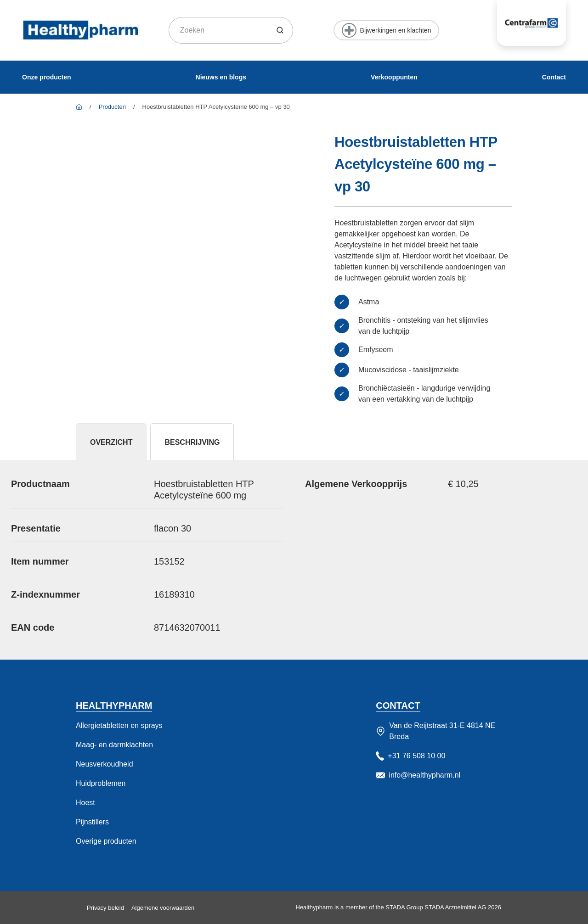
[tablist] (294, 442)
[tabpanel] (294, 560)
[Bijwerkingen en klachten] (387, 30)
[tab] (111, 442)
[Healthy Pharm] (79, 107)
